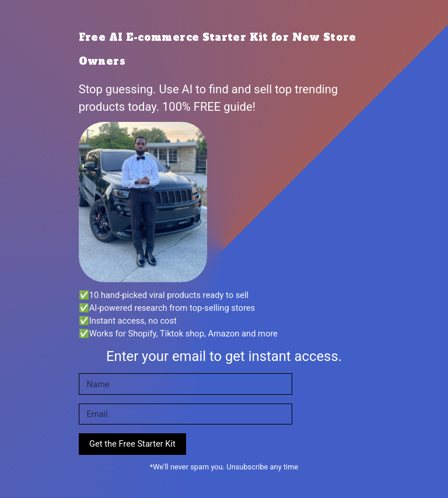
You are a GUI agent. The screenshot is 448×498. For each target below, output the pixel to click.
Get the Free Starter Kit (132, 444)
